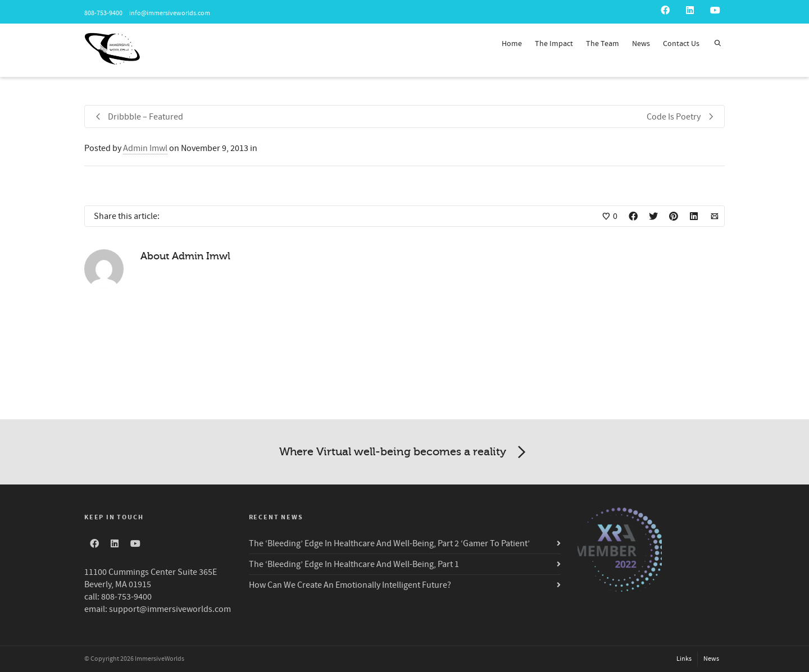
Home (512, 44)
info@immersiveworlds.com (169, 13)
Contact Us (681, 44)
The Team (603, 44)
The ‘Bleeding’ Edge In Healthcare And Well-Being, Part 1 (354, 564)
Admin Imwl (145, 148)
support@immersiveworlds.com (170, 609)
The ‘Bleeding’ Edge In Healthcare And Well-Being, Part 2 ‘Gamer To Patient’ (389, 543)
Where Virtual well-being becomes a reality (404, 452)
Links (684, 659)
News (641, 44)
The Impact (554, 44)
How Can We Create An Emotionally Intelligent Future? (350, 585)
